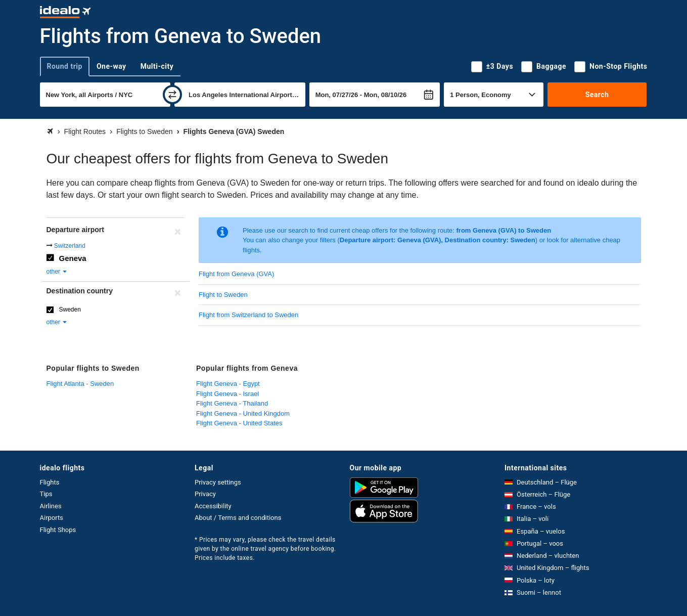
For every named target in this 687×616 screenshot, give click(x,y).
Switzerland (70, 246)
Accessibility (213, 506)
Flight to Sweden (223, 295)
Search (597, 95)
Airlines (51, 506)
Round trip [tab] (65, 66)
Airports (52, 518)
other (57, 272)
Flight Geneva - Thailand (232, 403)
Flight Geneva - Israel (227, 394)
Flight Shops (58, 530)
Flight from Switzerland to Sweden (248, 315)
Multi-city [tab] (157, 66)
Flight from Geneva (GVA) (236, 274)
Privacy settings (218, 482)
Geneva (73, 258)
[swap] (172, 95)
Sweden (70, 310)
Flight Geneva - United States (239, 423)
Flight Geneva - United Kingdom (243, 413)
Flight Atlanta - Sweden (80, 384)
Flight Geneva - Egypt (228, 384)
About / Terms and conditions (238, 518)
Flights (50, 482)
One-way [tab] (111, 66)
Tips (46, 494)
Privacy (205, 494)
